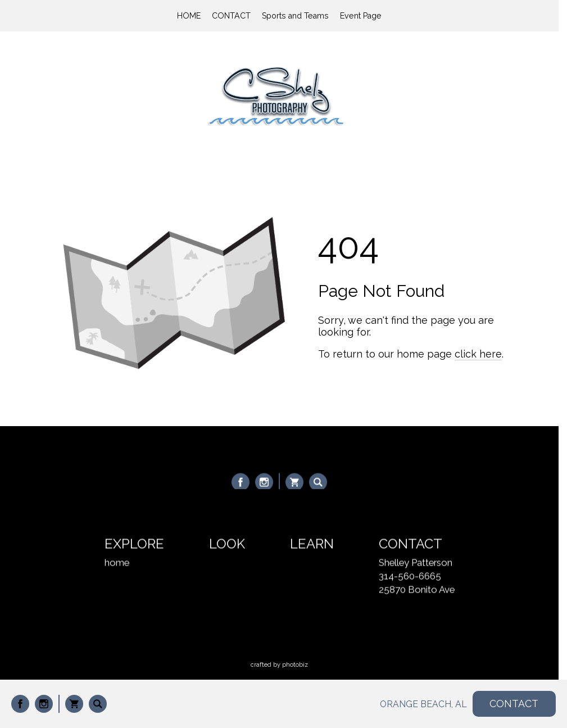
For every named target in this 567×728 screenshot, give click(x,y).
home (117, 563)
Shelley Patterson (416, 563)
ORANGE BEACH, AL (423, 704)
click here (478, 354)
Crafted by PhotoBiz (279, 665)
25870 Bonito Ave (417, 590)
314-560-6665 (410, 577)
